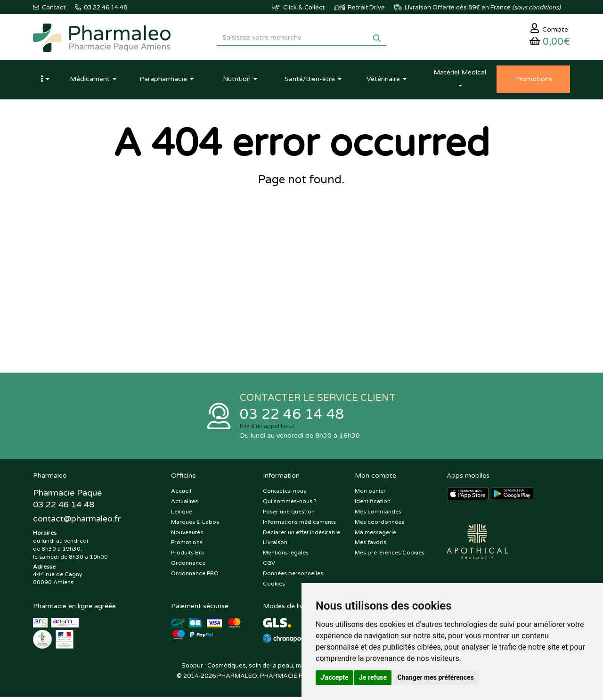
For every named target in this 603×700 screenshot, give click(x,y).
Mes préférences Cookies (390, 556)
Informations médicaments (299, 525)
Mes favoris (371, 546)
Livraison (275, 546)
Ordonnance (188, 566)
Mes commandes (378, 515)
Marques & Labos (195, 525)
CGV (269, 566)
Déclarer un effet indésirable (301, 536)
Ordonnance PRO (195, 577)
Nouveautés (187, 536)
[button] (45, 81)
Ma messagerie (375, 536)
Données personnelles (293, 577)
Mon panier (370, 495)
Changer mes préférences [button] (436, 677)
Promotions (187, 546)
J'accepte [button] (334, 677)
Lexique (182, 515)
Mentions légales (286, 556)
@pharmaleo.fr (77, 522)
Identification (373, 505)
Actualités (184, 505)
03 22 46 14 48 (292, 417)
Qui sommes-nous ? (290, 505)
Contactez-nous (285, 495)
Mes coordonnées (379, 525)
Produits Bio (187, 556)
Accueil (181, 495)
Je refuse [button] (373, 677)
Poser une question (289, 515)
